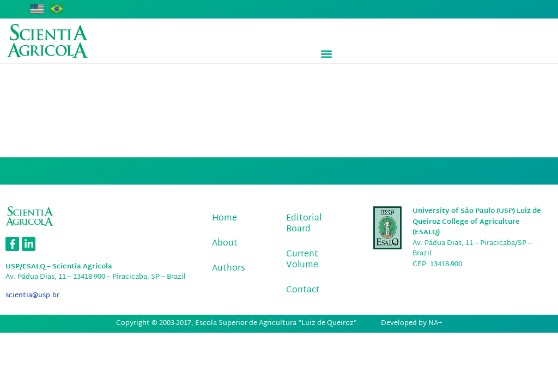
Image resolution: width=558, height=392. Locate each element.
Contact (303, 290)
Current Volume (302, 260)
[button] (327, 54)
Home (225, 219)
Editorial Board (304, 224)
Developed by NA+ (411, 323)
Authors (229, 269)
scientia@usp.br (32, 296)
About (225, 244)
